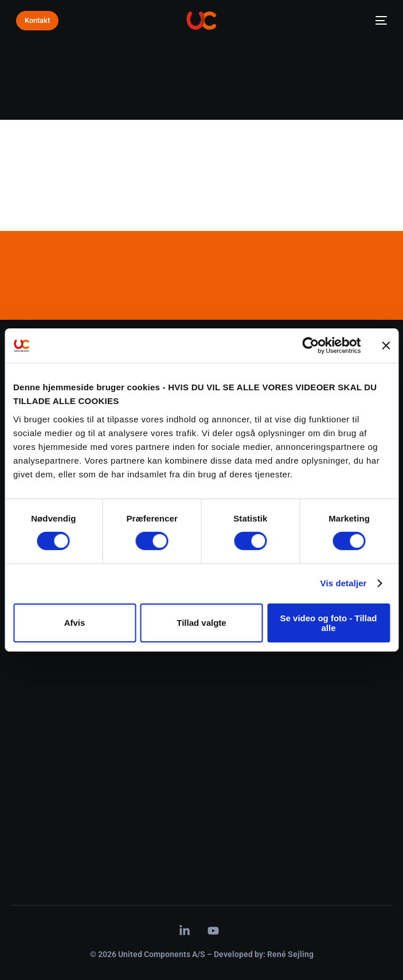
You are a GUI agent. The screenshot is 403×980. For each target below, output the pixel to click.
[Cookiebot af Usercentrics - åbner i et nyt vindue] (310, 346)
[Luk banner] (386, 346)
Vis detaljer (344, 583)
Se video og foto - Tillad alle (329, 623)
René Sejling (290, 954)
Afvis (75, 623)
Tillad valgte (201, 623)
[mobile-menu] (378, 21)
